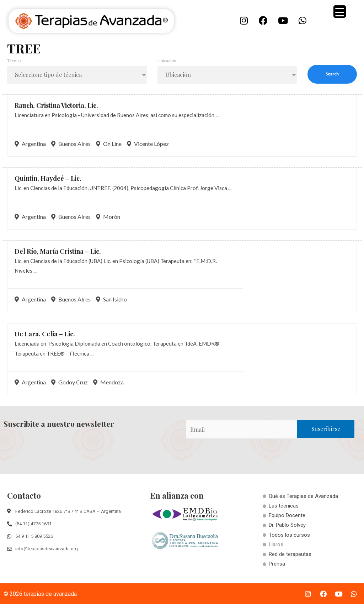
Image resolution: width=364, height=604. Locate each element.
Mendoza (108, 382)
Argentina (30, 144)
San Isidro (111, 299)
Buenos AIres (71, 144)
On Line (109, 144)
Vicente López (148, 144)
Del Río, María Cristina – (58, 251)
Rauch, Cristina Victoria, (56, 105)
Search (332, 74)
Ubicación (167, 61)
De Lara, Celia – (45, 334)
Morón (108, 217)
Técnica (14, 61)
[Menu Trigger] (340, 12)
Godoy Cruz (69, 382)
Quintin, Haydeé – (48, 178)
